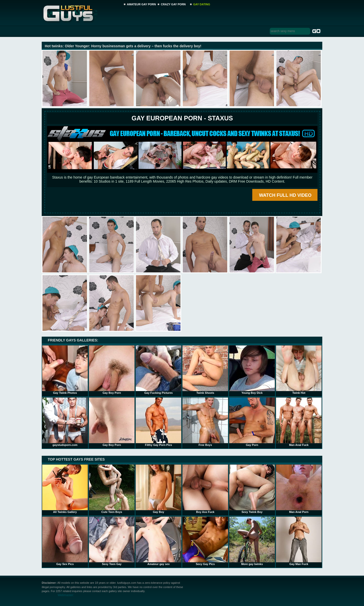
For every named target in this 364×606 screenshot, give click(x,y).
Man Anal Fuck (299, 422)
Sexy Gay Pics (205, 541)
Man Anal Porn (299, 489)
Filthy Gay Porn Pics (158, 422)
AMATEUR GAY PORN (141, 4)
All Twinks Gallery (65, 489)
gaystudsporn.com (65, 422)
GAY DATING (202, 4)
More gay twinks (252, 541)
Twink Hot (299, 370)
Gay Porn (252, 422)
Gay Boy (158, 489)
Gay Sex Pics (65, 541)
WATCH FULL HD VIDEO (285, 195)
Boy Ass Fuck (205, 489)
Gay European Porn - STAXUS (182, 118)
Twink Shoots (205, 370)
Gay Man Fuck (299, 541)
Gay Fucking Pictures (158, 370)
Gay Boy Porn (112, 370)
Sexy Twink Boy (252, 489)
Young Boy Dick (252, 370)
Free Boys (205, 422)
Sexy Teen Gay (112, 541)
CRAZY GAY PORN (173, 4)
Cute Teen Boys (112, 489)
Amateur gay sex (158, 541)
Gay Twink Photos (65, 370)
